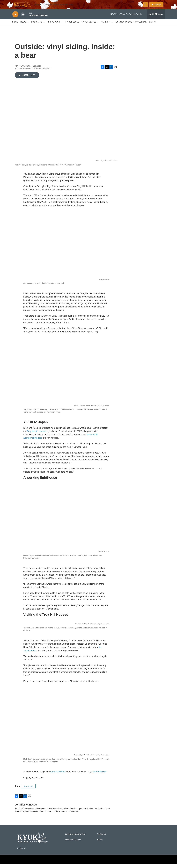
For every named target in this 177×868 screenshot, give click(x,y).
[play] (15, 18)
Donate (158, 6)
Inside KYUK (54, 26)
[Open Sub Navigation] (28, 26)
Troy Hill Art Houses (37, 435)
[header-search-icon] (146, 7)
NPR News (28, 854)
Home (15, 26)
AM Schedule (72, 26)
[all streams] (156, 18)
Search (153, 26)
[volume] (23, 18)
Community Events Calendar (131, 26)
